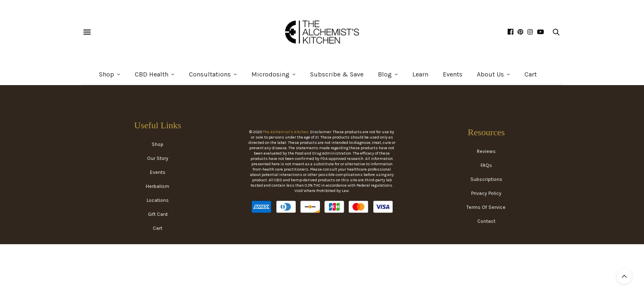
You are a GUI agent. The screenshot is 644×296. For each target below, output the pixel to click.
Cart (531, 74)
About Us (490, 74)
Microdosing (270, 74)
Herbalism (158, 186)
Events (453, 74)
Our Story (158, 158)
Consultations (210, 74)
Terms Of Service (486, 207)
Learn (420, 74)
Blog (385, 74)
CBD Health (152, 74)
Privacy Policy (486, 193)
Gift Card (158, 214)
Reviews (486, 151)
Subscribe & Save (337, 74)
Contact (486, 221)
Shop (107, 74)
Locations (158, 200)
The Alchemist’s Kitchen (286, 132)
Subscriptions (486, 179)
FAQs (486, 165)
